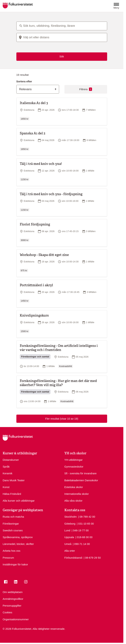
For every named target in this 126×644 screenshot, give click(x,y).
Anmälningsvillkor (13, 599)
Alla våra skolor (73, 501)
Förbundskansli (73, 558)
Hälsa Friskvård (12, 494)
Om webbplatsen (13, 592)
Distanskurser (11, 460)
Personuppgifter (12, 606)
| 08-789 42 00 (87, 516)
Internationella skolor (77, 494)
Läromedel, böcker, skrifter (18, 544)
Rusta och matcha (13, 517)
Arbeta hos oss (11, 551)
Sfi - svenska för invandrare (81, 473)
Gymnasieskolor (74, 467)
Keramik (8, 473)
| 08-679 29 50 (92, 557)
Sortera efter (24, 81)
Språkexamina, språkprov (18, 537)
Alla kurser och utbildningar (19, 501)
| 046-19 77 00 (80, 530)
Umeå (68, 544)
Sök (62, 57)
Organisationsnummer (16, 619)
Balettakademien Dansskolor (81, 480)
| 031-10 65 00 (85, 523)
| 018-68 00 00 (84, 537)
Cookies (7, 612)
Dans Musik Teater (14, 480)
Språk (6, 467)
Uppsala (69, 537)
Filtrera (86, 89)
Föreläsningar (11, 524)
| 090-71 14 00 (81, 544)
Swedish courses (13, 530)
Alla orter (70, 551)
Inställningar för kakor (15, 565)
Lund (67, 530)
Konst (6, 487)
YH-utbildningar (74, 460)
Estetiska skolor (74, 487)
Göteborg (70, 524)
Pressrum (8, 558)
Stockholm (71, 517)
